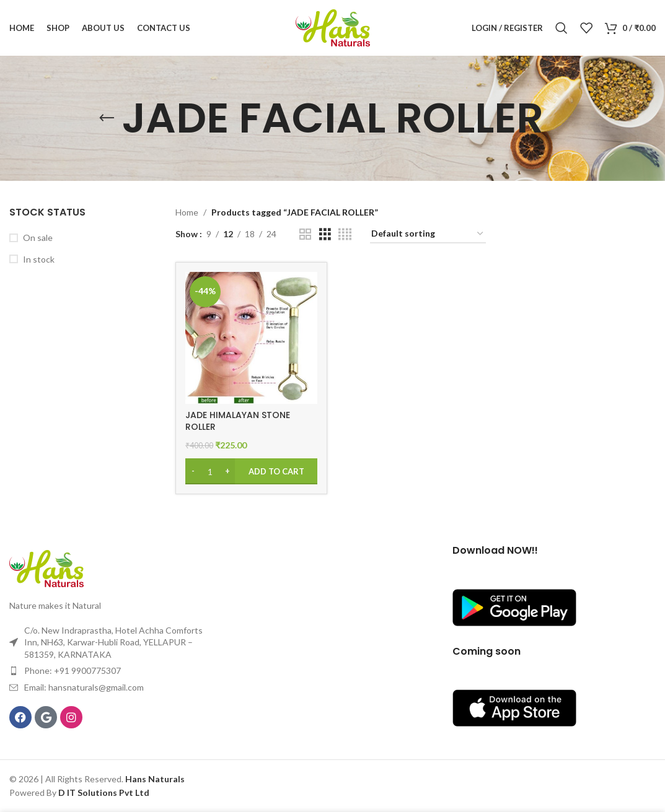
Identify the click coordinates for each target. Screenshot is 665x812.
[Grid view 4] (345, 234)
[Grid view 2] (305, 234)
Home (187, 212)
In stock (39, 259)
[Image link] (46, 568)
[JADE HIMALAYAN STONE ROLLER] (251, 338)
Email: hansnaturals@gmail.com (84, 687)
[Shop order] (428, 234)
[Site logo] (333, 27)
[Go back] (107, 118)
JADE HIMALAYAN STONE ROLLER (238, 421)
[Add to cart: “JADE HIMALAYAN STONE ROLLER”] (251, 471)
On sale (38, 238)
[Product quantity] (210, 471)
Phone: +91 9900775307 (73, 670)
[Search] (562, 28)
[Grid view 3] (325, 234)
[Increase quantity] (227, 471)
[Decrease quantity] (193, 471)
